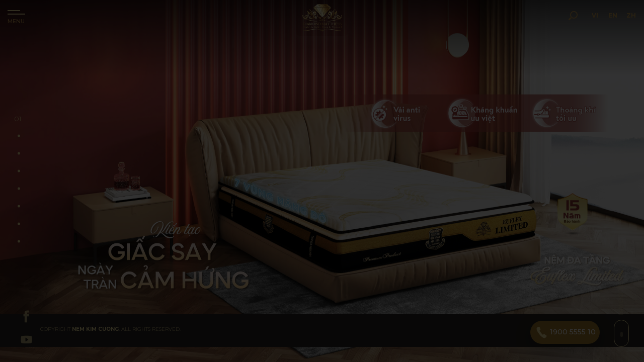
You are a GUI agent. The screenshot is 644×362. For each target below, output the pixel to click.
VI (575, 30)
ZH (617, 30)
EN (596, 30)
